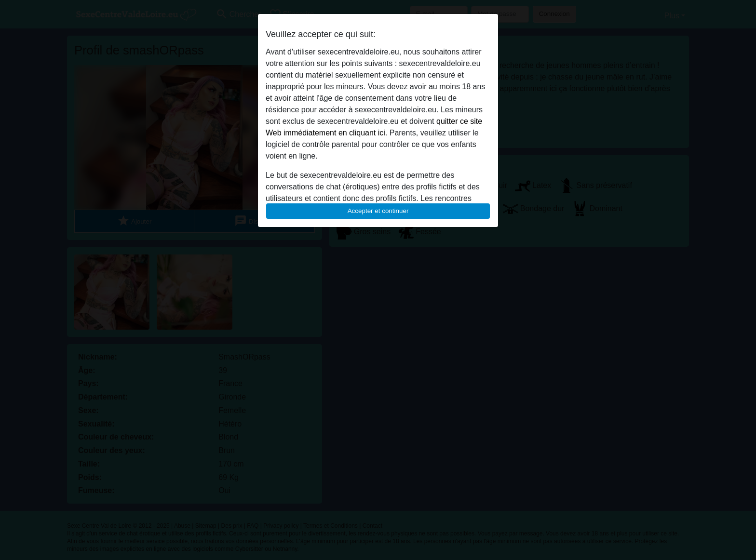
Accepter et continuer (378, 211)
